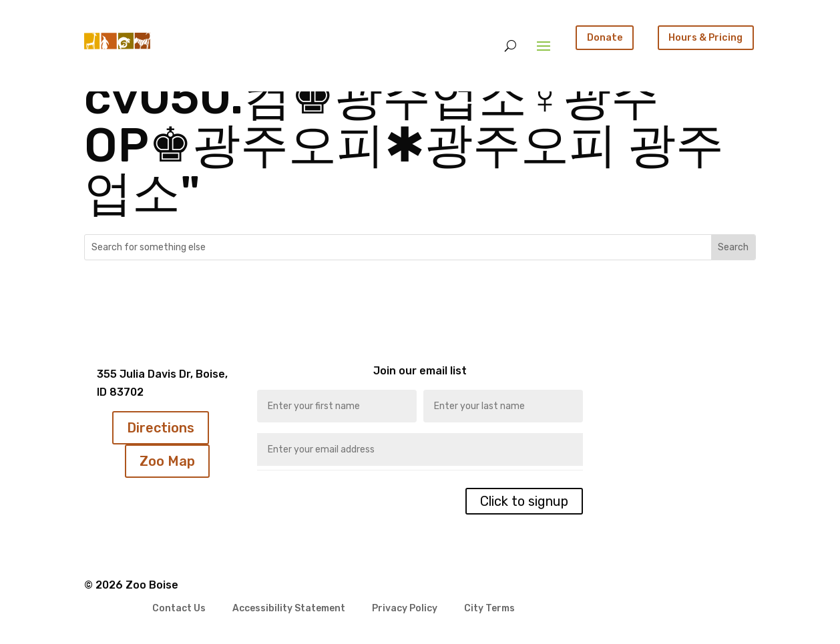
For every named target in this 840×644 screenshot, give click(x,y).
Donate (605, 37)
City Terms (489, 609)
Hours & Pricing (705, 37)
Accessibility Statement (289, 609)
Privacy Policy (405, 609)
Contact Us (179, 609)
